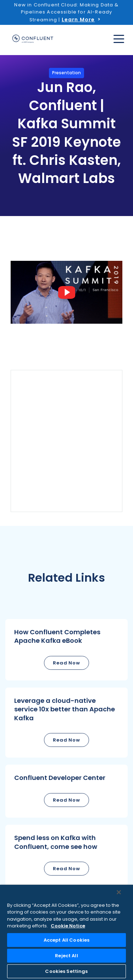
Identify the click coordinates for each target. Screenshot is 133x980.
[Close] (119, 892)
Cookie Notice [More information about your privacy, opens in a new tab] (68, 926)
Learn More (78, 20)
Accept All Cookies (66, 940)
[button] (66, 650)
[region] (66, 932)
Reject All (66, 956)
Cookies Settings (66, 971)
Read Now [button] (66, 663)
